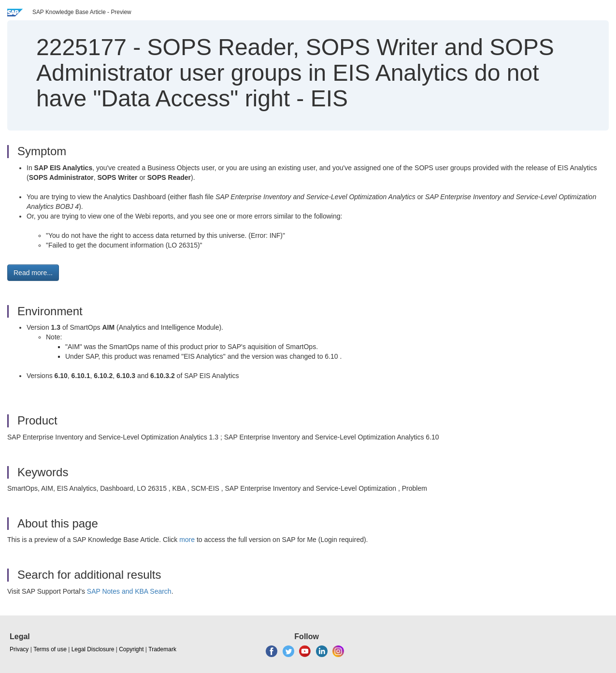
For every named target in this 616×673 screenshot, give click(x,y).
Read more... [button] (33, 273)
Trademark (162, 649)
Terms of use (50, 649)
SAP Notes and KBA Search (129, 591)
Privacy (19, 649)
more (187, 540)
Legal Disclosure (93, 649)
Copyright (131, 649)
